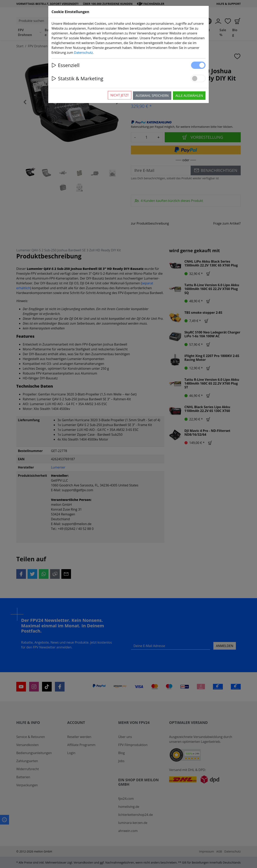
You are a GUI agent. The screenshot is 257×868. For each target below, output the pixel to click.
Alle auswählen (189, 96)
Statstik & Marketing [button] (77, 78)
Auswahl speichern (152, 96)
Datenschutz (83, 53)
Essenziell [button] (65, 65)
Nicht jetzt (120, 95)
